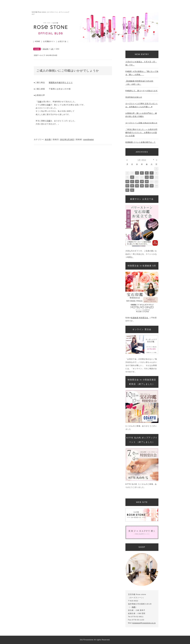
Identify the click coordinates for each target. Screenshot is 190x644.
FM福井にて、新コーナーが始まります (142, 91)
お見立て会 (62, 41)
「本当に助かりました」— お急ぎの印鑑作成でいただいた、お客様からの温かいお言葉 (141, 133)
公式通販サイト (49, 41)
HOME (37, 41)
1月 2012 (142, 160)
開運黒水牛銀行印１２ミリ (61, 83)
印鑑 (40, 102)
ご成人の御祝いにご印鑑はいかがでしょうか (68, 71)
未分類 (48, 139)
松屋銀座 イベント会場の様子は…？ (141, 142)
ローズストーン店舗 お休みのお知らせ (141, 123)
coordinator (89, 139)
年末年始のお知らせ (134, 97)
